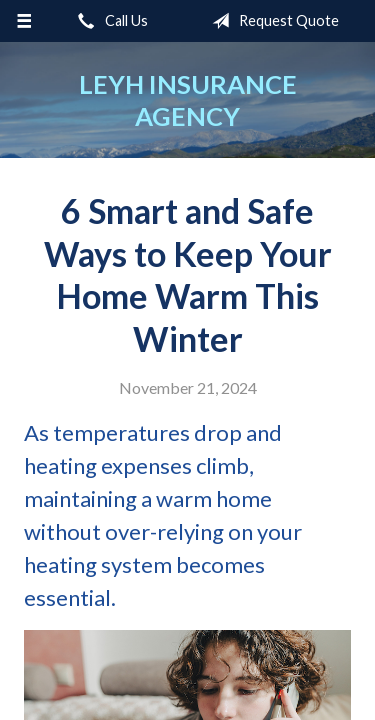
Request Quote (271, 21)
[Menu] (24, 21)
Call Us (109, 21)
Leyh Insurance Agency (188, 100)
